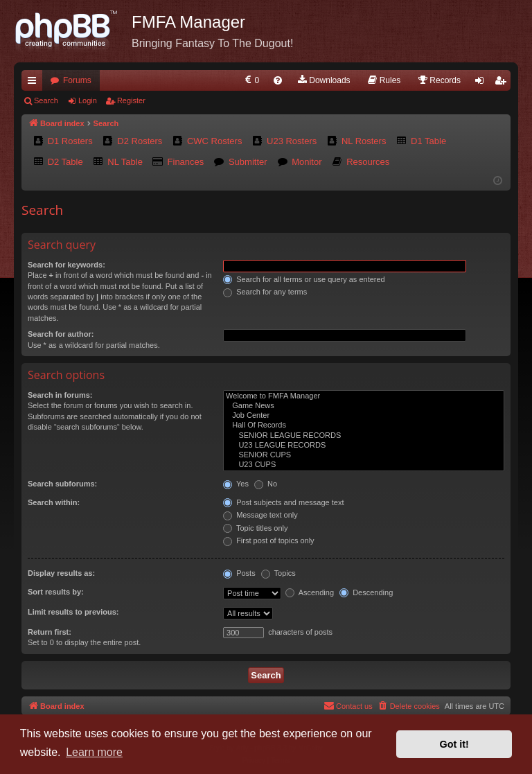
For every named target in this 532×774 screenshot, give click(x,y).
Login (88, 100)
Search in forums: (60, 395)
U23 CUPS (364, 465)
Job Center (364, 416)
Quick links (35, 83)
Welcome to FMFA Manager (364, 396)
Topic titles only (255, 528)
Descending (366, 592)
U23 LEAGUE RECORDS (364, 446)
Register (131, 100)
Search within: (54, 502)
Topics (278, 573)
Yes (236, 484)
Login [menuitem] (482, 83)
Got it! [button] (454, 744)
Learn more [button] (94, 752)
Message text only (260, 515)
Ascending (310, 592)
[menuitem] (251, 80)
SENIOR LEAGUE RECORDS (364, 436)
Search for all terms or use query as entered (304, 279)
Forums (77, 80)
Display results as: (61, 573)
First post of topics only (269, 540)
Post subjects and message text (283, 502)
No (266, 484)
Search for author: (61, 334)
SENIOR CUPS (364, 455)
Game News (364, 406)
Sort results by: (56, 592)
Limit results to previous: (73, 612)
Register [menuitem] (503, 83)
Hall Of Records (364, 425)
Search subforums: (62, 484)
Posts (239, 573)
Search (46, 100)
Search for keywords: (66, 265)
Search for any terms (265, 292)
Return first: (50, 632)
